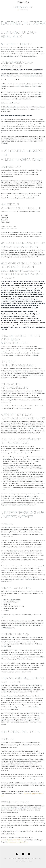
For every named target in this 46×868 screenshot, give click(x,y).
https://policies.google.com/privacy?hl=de (16, 842)
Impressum (18, 861)
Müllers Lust (23, 3)
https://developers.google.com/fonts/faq (12, 840)
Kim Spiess (14, 859)
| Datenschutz (27, 861)
